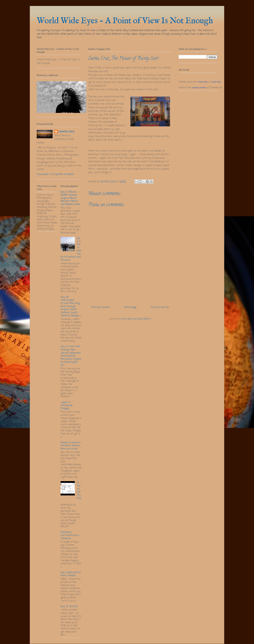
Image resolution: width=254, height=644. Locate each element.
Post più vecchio (160, 307)
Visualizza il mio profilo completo (55, 174)
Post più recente (100, 307)
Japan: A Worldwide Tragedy (67, 405)
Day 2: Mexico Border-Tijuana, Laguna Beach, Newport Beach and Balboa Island (70, 198)
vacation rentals (199, 88)
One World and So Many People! (71, 574)
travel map (203, 82)
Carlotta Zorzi (66, 132)
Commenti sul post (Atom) (136, 319)
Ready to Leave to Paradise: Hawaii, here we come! (71, 446)
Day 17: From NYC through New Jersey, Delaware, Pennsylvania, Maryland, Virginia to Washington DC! (71, 356)
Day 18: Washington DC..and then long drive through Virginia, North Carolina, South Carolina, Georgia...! (71, 306)
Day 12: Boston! (69, 606)
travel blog (216, 82)
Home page (130, 307)
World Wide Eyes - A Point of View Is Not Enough (125, 21)
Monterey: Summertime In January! (70, 535)
